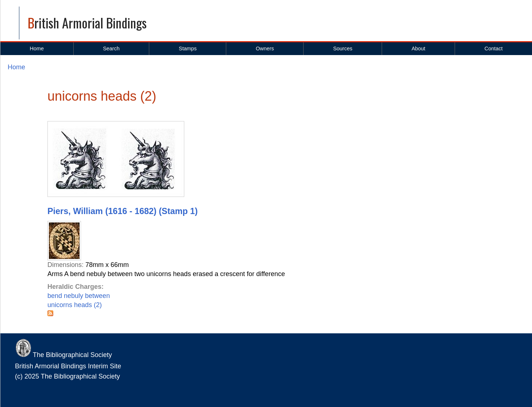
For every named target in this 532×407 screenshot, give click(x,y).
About (419, 49)
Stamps (188, 49)
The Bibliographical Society (63, 355)
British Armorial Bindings (87, 22)
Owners (265, 49)
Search (111, 49)
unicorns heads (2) (75, 305)
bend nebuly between (79, 296)
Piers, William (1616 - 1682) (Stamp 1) (123, 211)
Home (37, 49)
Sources (343, 49)
